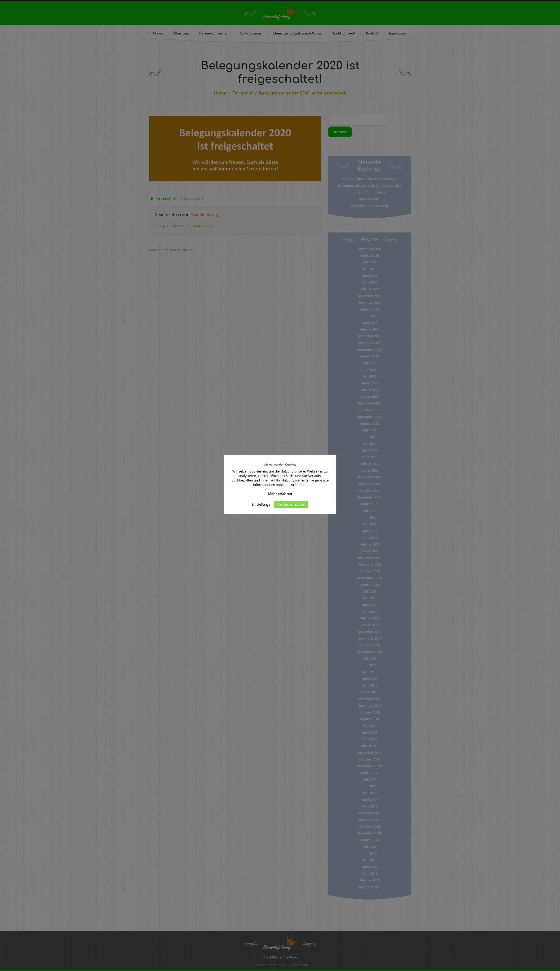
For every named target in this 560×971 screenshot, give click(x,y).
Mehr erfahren (280, 494)
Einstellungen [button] (262, 504)
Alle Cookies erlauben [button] (291, 505)
